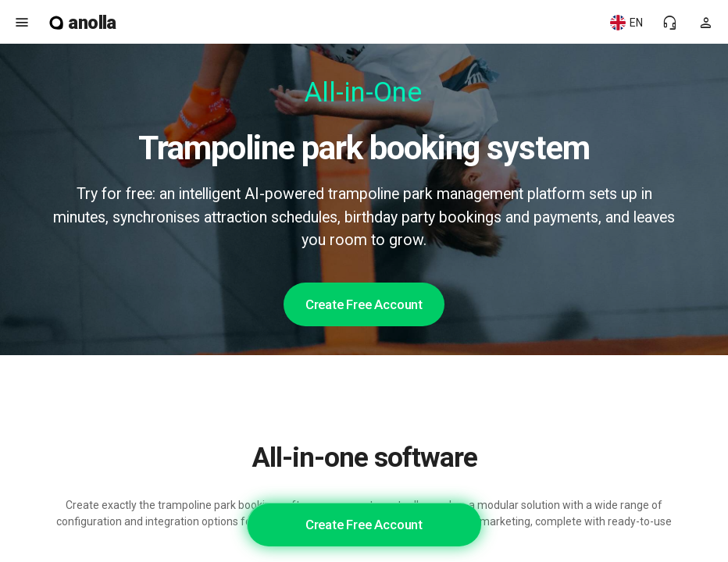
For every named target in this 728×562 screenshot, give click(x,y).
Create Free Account (364, 304)
